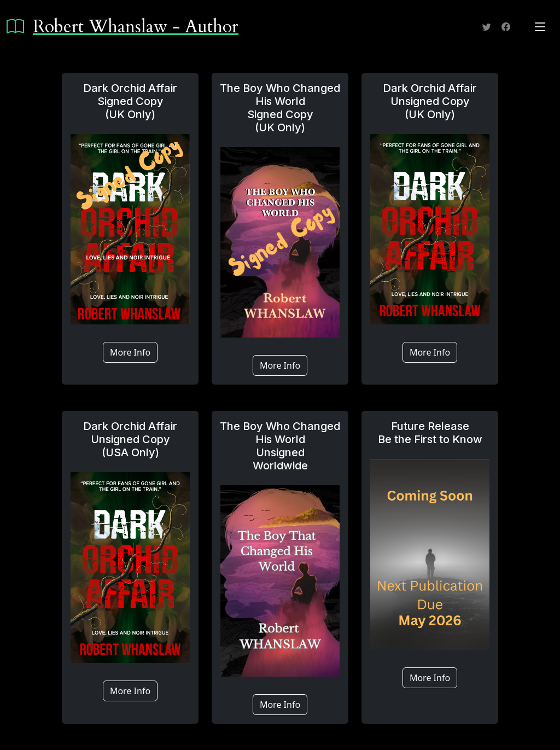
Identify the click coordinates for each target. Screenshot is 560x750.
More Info (130, 352)
